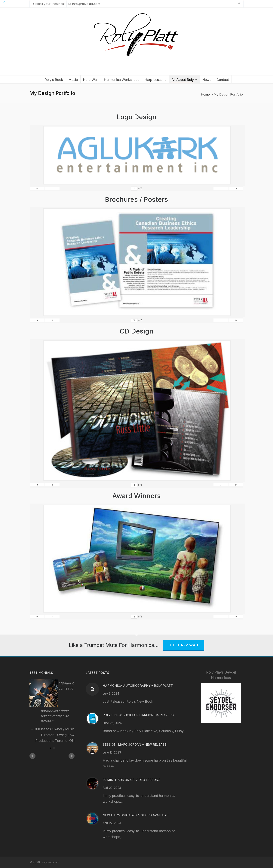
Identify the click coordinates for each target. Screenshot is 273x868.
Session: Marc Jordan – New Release (135, 745)
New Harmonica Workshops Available (136, 815)
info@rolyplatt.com (84, 4)
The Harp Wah (184, 645)
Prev (32, 756)
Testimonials (41, 673)
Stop (54, 748)
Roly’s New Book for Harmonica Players (138, 715)
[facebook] (240, 4)
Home (205, 94)
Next (72, 756)
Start (51, 748)
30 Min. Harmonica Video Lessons (132, 780)
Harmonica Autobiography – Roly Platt (138, 686)
